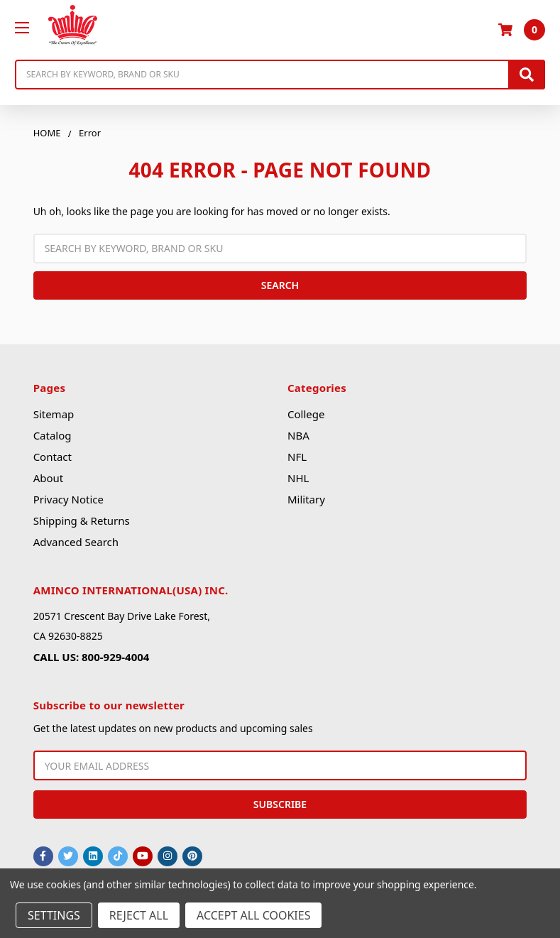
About (49, 478)
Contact (53, 457)
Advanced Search (76, 542)
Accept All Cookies (253, 915)
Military (306, 499)
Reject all (139, 915)
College (306, 414)
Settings (54, 915)
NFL (297, 457)
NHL (298, 478)
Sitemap (54, 414)
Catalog (53, 435)
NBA (298, 435)
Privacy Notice (68, 499)
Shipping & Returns (82, 520)
